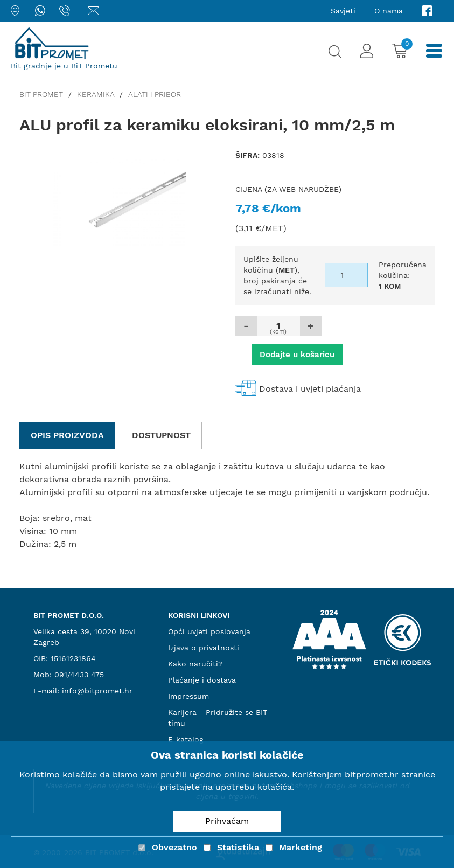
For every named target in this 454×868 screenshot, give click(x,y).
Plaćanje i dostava (202, 680)
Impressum (188, 696)
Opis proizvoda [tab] (67, 435)
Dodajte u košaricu (297, 355)
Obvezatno (174, 847)
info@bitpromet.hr (97, 691)
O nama (389, 11)
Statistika (238, 847)
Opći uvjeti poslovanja (209, 631)
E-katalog (186, 739)
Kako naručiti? (195, 664)
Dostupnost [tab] (161, 435)
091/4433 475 (79, 675)
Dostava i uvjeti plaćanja (310, 389)
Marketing (301, 847)
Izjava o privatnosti (204, 648)
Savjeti (343, 11)
